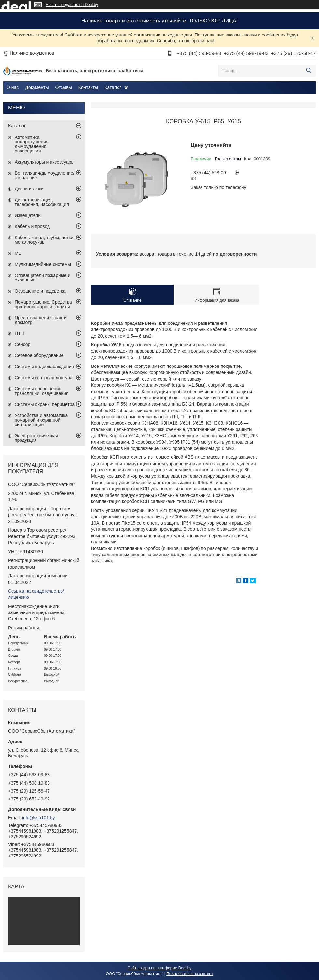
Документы (37, 87)
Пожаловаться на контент (190, 974)
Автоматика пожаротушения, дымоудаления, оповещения (32, 144)
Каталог (113, 87)
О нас (13, 87)
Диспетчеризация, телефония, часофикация (42, 202)
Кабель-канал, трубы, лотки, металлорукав (45, 240)
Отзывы (63, 87)
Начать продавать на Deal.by (72, 5)
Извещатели (28, 215)
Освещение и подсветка (40, 291)
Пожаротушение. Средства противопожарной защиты (43, 304)
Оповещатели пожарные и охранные (42, 278)
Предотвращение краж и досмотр (41, 320)
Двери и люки (29, 189)
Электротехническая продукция (36, 438)
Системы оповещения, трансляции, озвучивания (42, 391)
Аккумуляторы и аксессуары (45, 162)
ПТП (19, 333)
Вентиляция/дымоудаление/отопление (44, 175)
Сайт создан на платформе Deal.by (160, 968)
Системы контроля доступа (44, 378)
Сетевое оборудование (39, 355)
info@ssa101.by (39, 818)
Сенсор (22, 344)
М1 (18, 253)
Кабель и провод (32, 226)
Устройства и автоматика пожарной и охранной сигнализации (41, 420)
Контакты (88, 87)
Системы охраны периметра (45, 404)
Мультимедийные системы (43, 264)
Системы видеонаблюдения (44, 367)
